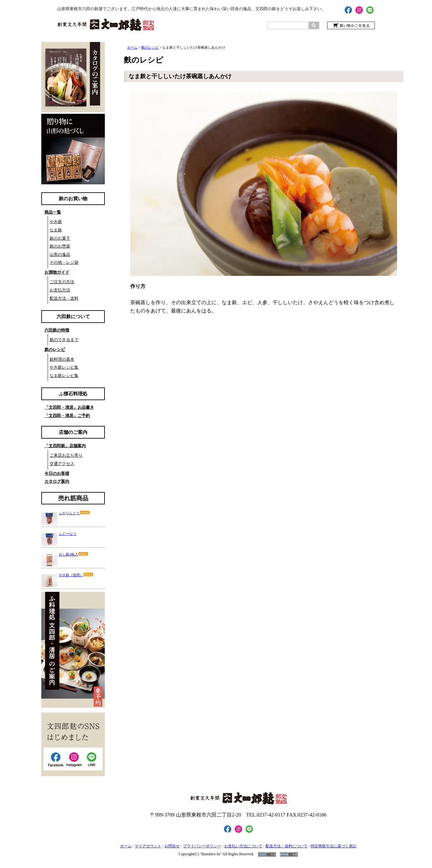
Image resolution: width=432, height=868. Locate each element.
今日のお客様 (57, 473)
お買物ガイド (57, 272)
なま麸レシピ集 (64, 376)
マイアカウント (148, 846)
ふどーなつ (67, 534)
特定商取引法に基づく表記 (334, 846)
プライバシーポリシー (202, 846)
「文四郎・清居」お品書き (69, 407)
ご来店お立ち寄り (66, 455)
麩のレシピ (150, 47)
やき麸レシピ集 (64, 367)
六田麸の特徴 (57, 330)
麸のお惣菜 (60, 246)
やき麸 (56, 222)
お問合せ (172, 846)
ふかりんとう (74, 513)
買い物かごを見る (351, 25)
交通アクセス (62, 464)
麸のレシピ (55, 349)
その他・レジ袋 (64, 262)
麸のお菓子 (60, 238)
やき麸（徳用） (76, 575)
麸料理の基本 (62, 359)
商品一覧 (53, 212)
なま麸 (56, 230)
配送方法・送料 (64, 298)
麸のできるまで (64, 340)
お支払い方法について (243, 846)
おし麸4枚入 (74, 554)
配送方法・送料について (287, 846)
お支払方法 (60, 290)
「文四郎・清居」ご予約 (67, 416)
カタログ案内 (57, 481)
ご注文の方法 (62, 282)
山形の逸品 (60, 254)
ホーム (132, 47)
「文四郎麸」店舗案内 (65, 446)
